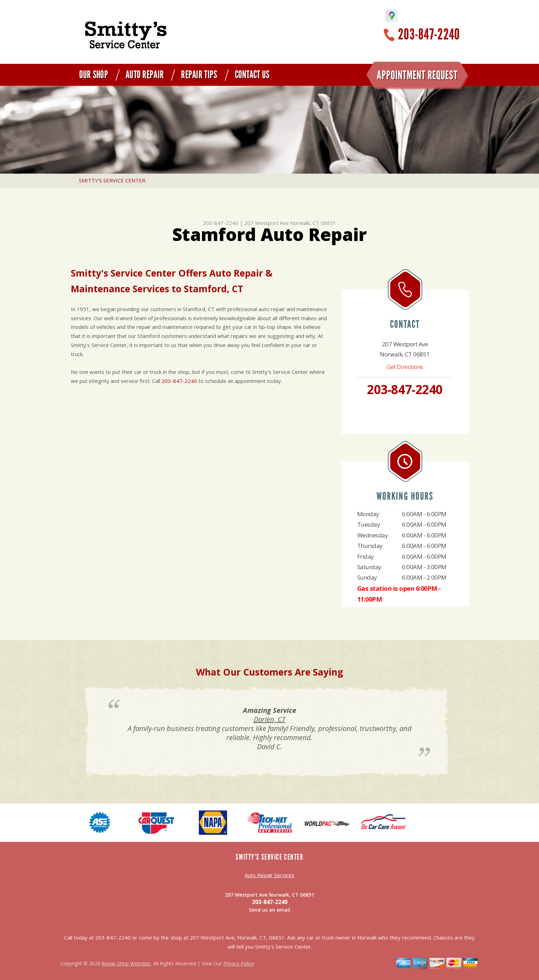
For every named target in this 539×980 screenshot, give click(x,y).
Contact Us (252, 75)
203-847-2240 (429, 34)
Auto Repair (145, 75)
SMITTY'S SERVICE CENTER (112, 180)
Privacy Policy (239, 963)
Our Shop (94, 75)
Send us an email (269, 910)
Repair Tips (199, 75)
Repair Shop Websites (126, 963)
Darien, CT (269, 719)
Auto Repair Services (269, 875)
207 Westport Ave (267, 223)
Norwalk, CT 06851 (313, 223)
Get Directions (405, 367)
